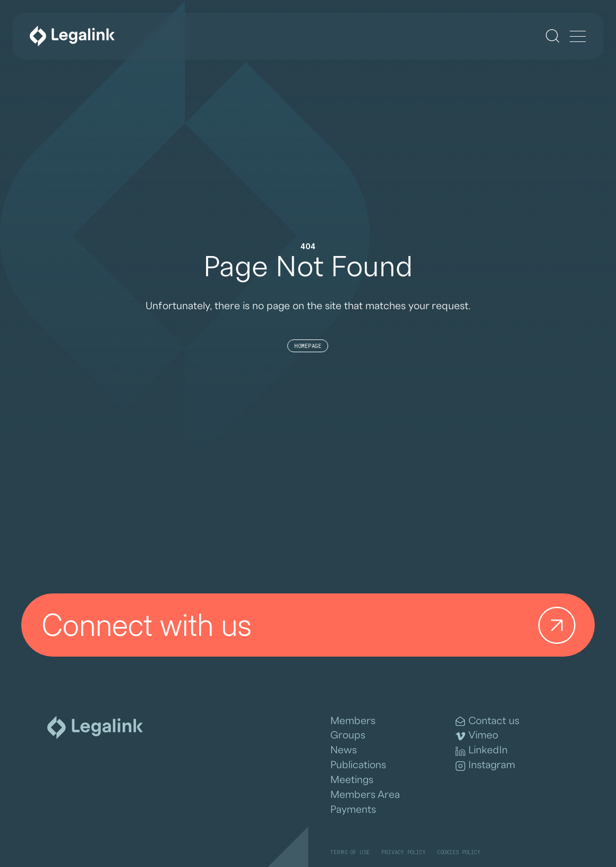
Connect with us (313, 625)
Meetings (352, 780)
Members (353, 721)
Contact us (487, 721)
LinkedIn (482, 750)
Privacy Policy (404, 852)
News (344, 750)
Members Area (365, 795)
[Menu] (578, 37)
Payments (353, 810)
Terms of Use (350, 852)
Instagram (485, 765)
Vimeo (477, 736)
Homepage (308, 346)
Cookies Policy (459, 852)
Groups (348, 735)
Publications (358, 765)
